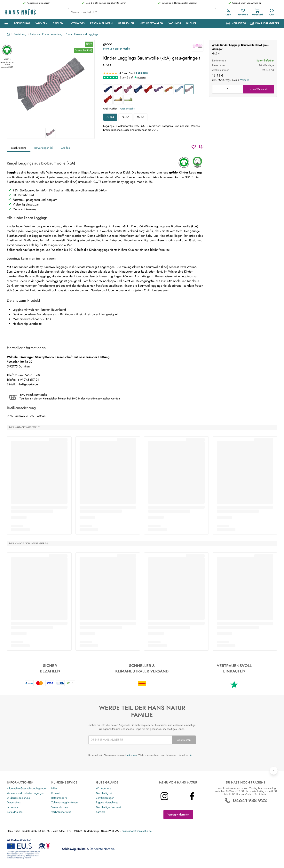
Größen (65, 148)
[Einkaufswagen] (257, 12)
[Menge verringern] (215, 89)
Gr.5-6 (125, 117)
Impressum (13, 807)
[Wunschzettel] (194, 147)
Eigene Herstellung (107, 802)
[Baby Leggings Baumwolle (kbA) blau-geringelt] (138, 89)
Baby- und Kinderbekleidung (46, 34)
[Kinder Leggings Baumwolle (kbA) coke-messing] (118, 99)
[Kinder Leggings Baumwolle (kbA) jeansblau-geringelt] (179, 89)
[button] (229, 12)
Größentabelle (127, 109)
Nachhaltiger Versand (108, 807)
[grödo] (198, 46)
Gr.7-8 (141, 117)
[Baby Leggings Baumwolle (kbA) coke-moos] (128, 99)
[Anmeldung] (228, 12)
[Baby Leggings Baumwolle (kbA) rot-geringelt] (148, 89)
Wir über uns (104, 788)
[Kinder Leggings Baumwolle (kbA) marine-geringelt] (108, 89)
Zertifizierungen (105, 798)
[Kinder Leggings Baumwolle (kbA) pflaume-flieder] (159, 89)
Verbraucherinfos (61, 812)
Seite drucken (15, 812)
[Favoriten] (243, 12)
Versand (245, 80)
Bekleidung (20, 34)
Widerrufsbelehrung (18, 798)
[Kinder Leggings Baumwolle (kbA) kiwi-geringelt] (169, 89)
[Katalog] (201, 147)
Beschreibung (19, 148)
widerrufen (132, 755)
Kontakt (55, 793)
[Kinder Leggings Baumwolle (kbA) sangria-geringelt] (118, 89)
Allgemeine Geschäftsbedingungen (27, 788)
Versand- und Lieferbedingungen (26, 793)
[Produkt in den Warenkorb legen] (228, 89)
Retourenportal (60, 798)
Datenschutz (14, 802)
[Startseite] (9, 34)
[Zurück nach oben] (274, 771)
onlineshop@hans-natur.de (137, 831)
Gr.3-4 (110, 117)
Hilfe (54, 788)
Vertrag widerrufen (178, 815)
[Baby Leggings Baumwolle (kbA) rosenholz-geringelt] (128, 89)
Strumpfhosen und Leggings (82, 34)
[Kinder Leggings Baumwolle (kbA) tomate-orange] (108, 99)
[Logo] (33, 12)
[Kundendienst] (272, 12)
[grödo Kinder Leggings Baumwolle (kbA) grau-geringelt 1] (51, 84)
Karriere (101, 812)
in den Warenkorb (258, 89)
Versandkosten (60, 807)
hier (191, 755)
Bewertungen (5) (44, 148)
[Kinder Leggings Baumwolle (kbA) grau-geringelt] (189, 89)
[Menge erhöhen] (240, 89)
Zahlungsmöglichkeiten (64, 802)
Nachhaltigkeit (104, 793)
